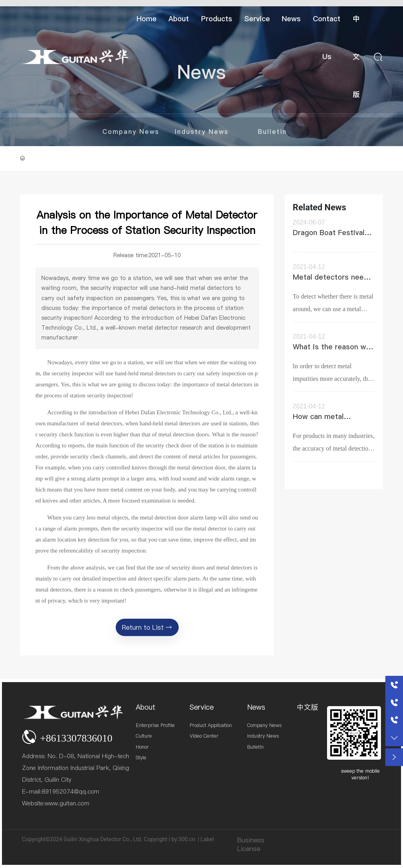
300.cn (187, 839)
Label (207, 839)
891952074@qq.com (70, 791)
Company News (131, 132)
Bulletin (272, 132)
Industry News (202, 132)
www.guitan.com (67, 803)
